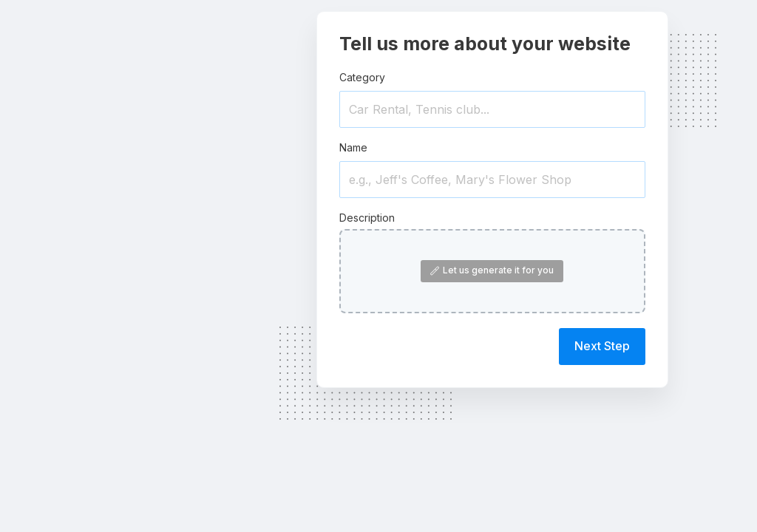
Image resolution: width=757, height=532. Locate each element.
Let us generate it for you (492, 270)
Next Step (602, 346)
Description (367, 218)
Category (362, 77)
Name (353, 147)
